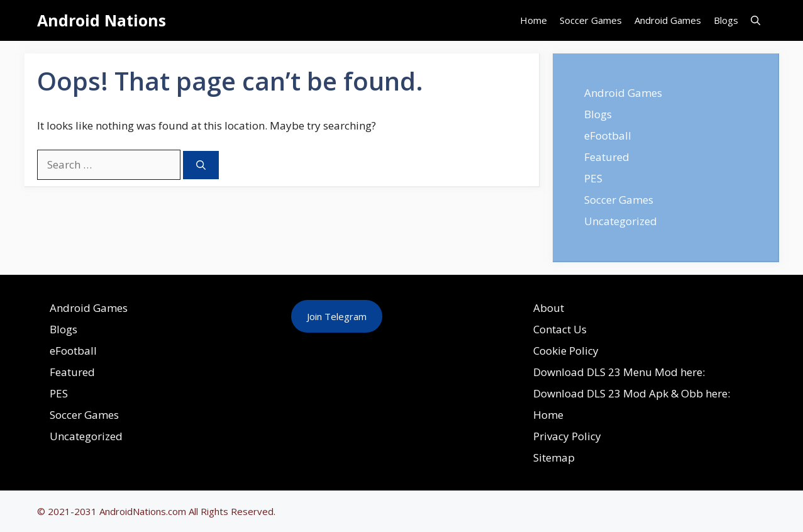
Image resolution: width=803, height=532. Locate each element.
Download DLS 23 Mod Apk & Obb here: (632, 393)
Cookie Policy (566, 351)
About (549, 308)
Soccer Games (591, 20)
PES (593, 178)
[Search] (201, 165)
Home (534, 20)
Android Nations (102, 20)
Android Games (668, 20)
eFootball (608, 136)
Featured (607, 157)
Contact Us (560, 329)
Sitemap (554, 457)
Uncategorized (621, 221)
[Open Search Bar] (756, 20)
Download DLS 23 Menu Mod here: (619, 372)
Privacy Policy (567, 436)
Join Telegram (337, 316)
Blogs (726, 20)
